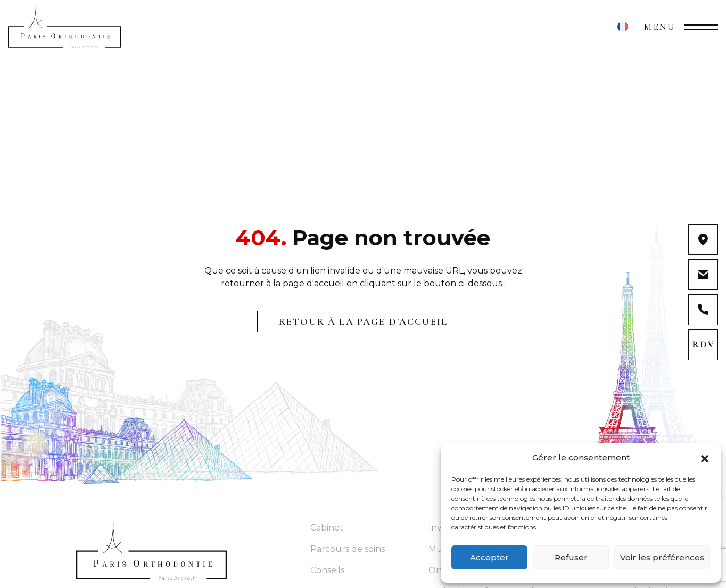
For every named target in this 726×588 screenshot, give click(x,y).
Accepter (489, 557)
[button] (705, 458)
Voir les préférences (662, 557)
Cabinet (327, 528)
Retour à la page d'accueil (363, 321)
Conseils (327, 570)
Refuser (571, 557)
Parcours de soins (348, 549)
